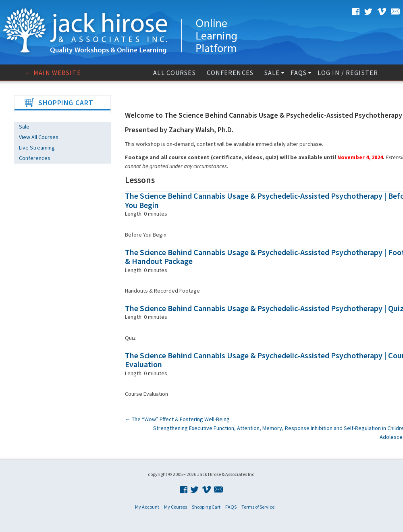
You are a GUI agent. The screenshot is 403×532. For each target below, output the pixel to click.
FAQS (298, 73)
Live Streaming (37, 148)
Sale (272, 73)
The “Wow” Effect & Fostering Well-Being (177, 419)
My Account (147, 507)
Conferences (230, 73)
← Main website (53, 73)
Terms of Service (258, 507)
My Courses (176, 507)
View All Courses (39, 137)
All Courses (174, 73)
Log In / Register (348, 73)
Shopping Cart (206, 507)
